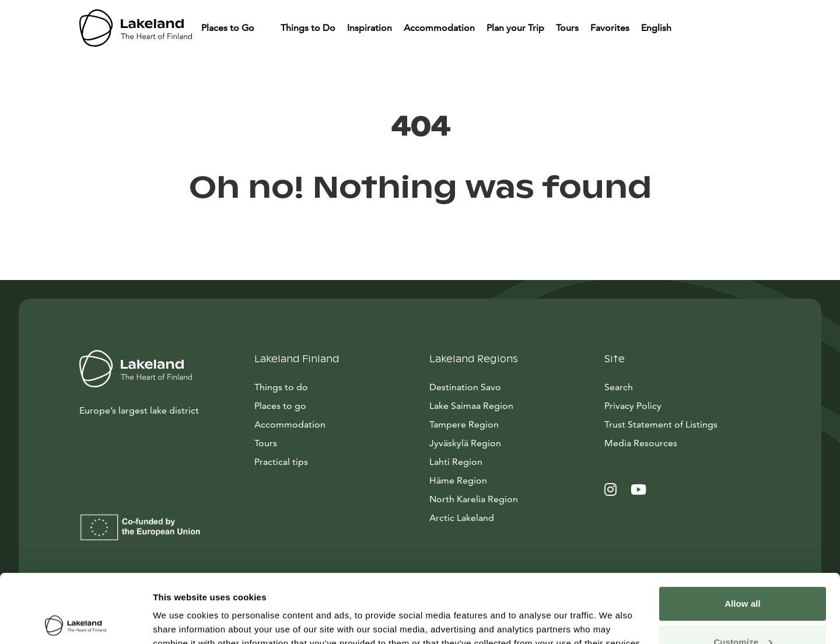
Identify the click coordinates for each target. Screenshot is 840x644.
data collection (272, 589)
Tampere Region (464, 424)
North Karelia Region (474, 499)
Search (619, 387)
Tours (567, 28)
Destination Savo (465, 387)
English (657, 28)
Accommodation (439, 28)
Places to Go (229, 28)
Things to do (281, 387)
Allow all (743, 535)
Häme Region (458, 480)
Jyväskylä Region (465, 443)
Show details (180, 621)
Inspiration (370, 28)
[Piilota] (265, 28)
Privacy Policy (633, 406)
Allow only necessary (743, 612)
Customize (743, 573)
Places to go (280, 406)
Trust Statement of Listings (661, 424)
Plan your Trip (515, 28)
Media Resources (682, 442)
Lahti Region (456, 462)
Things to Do (308, 28)
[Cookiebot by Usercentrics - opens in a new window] (76, 621)
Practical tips (281, 462)
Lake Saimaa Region (471, 406)
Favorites (610, 28)
